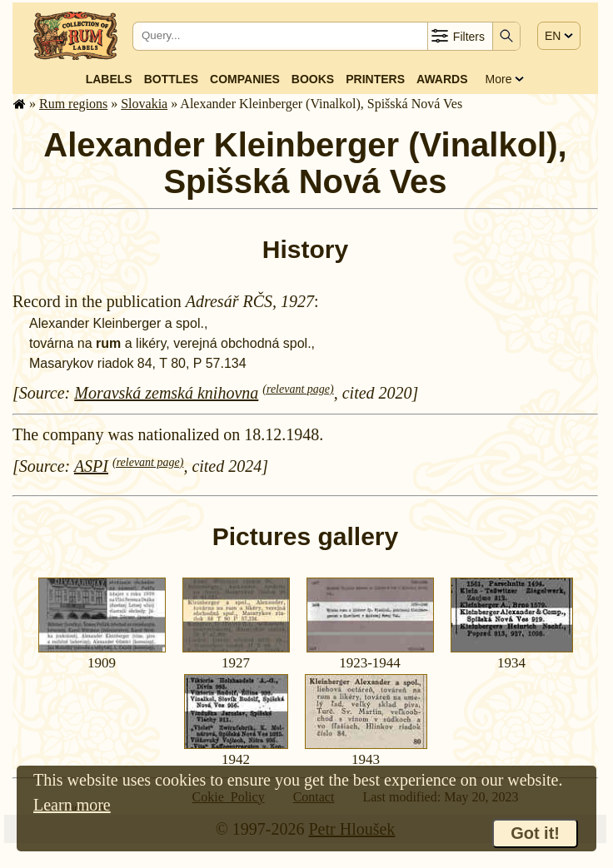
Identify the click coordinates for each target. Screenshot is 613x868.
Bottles (171, 79)
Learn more (72, 805)
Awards (442, 79)
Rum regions (73, 104)
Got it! (535, 833)
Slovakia (144, 104)
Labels (109, 79)
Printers (375, 79)
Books (313, 79)
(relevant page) (298, 389)
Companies (245, 79)
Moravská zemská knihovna (166, 393)
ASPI (91, 466)
